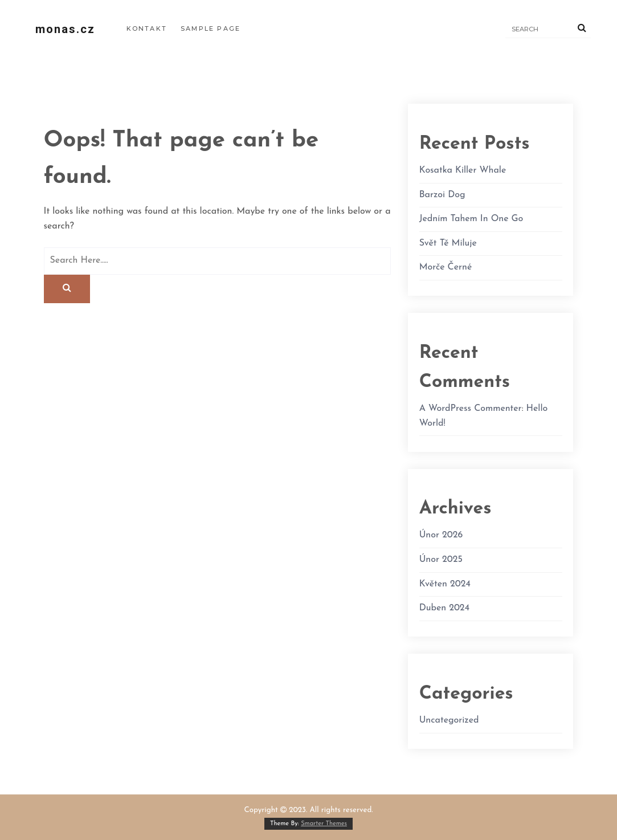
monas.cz (65, 29)
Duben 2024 (444, 608)
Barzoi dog (442, 195)
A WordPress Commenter (471, 409)
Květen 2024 (445, 584)
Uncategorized (449, 720)
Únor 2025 (441, 560)
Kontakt (147, 28)
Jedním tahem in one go (471, 219)
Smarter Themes (324, 824)
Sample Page (211, 28)
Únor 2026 (441, 535)
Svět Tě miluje (448, 243)
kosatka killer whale (463, 170)
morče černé (446, 267)
